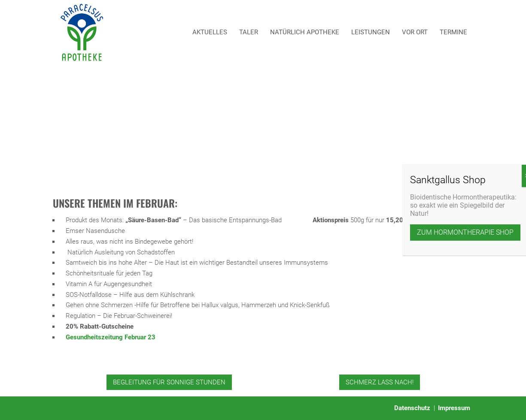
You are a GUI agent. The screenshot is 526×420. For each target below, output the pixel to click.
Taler (249, 32)
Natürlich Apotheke (305, 32)
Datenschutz (412, 408)
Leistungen (371, 32)
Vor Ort (415, 32)
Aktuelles (210, 32)
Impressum (454, 408)
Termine (453, 32)
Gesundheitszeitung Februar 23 (111, 337)
